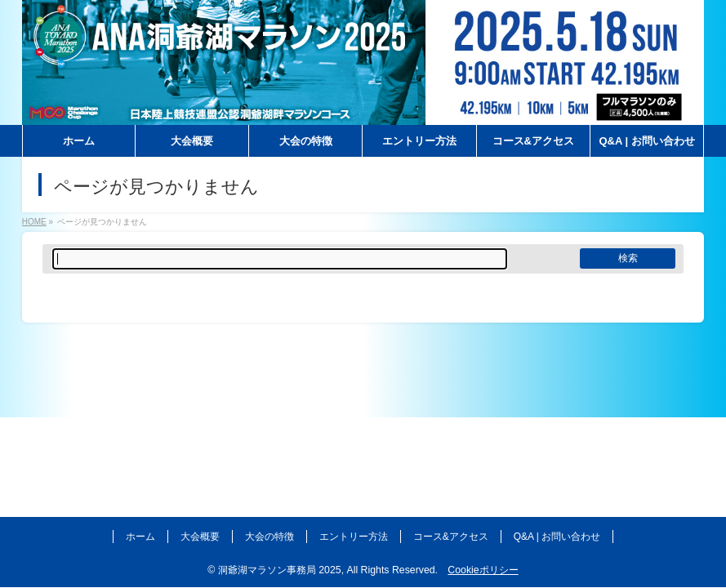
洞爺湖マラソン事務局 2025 (280, 570)
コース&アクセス (451, 537)
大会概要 (200, 537)
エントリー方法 (354, 537)
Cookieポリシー (483, 570)
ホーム (140, 537)
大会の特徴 (269, 537)
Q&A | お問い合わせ (557, 537)
